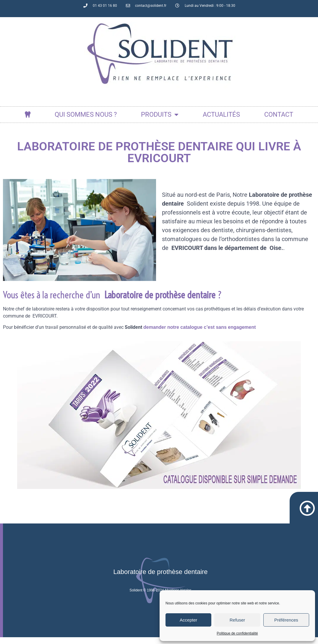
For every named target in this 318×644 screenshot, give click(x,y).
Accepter (188, 620)
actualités (221, 114)
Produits (160, 115)
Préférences (286, 620)
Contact (279, 114)
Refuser (237, 620)
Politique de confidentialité (237, 633)
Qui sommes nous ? (86, 114)
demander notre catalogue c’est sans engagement (200, 327)
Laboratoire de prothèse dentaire (160, 579)
